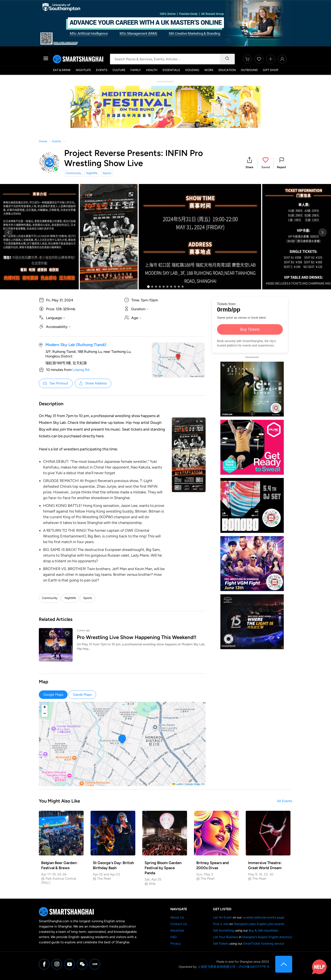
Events (102, 70)
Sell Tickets (221, 944)
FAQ (174, 937)
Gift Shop (271, 70)
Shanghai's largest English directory (267, 937)
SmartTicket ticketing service (264, 944)
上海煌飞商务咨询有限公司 (217, 967)
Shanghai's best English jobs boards (259, 924)
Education (227, 70)
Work (209, 70)
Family (136, 70)
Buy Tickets (250, 329)
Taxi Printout (55, 383)
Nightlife (83, 70)
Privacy (176, 944)
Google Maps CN (195, 784)
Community (73, 173)
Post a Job (221, 924)
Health (152, 70)
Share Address (93, 383)
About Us (177, 917)
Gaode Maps (82, 695)
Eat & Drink (62, 70)
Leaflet (178, 784)
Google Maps (53, 695)
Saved (266, 167)
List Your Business (226, 937)
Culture (119, 70)
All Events (285, 801)
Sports (107, 173)
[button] (249, 163)
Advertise (177, 930)
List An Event (222, 917)
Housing (192, 70)
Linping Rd (81, 370)
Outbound (249, 70)
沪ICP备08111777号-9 (254, 967)
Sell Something (224, 930)
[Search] (227, 59)
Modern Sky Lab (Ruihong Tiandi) (76, 345)
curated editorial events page (263, 917)
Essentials (171, 70)
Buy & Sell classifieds (263, 930)
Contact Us (179, 924)
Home (43, 141)
